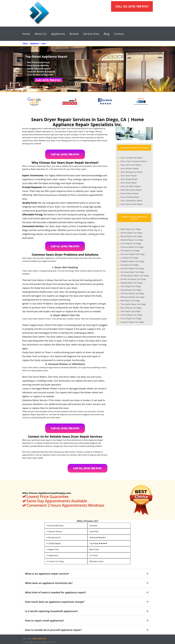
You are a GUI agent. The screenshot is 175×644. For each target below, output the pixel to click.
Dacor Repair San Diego (131, 318)
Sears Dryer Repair (129, 183)
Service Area (91, 34)
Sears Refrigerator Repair (132, 172)
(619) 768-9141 (139, 6)
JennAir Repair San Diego (131, 233)
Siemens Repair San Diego (132, 247)
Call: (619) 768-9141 (48, 80)
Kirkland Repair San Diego (132, 240)
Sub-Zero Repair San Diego (132, 293)
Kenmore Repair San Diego (132, 268)
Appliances (58, 34)
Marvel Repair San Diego (131, 236)
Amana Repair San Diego (131, 315)
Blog (107, 34)
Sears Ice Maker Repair (131, 186)
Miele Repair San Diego (131, 229)
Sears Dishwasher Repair (131, 201)
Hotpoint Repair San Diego (132, 322)
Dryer (44, 43)
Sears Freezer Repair (130, 193)
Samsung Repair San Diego (132, 272)
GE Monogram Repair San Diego (135, 276)
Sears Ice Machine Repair (132, 158)
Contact (119, 34)
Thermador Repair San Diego (133, 304)
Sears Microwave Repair (131, 190)
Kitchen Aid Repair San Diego (133, 279)
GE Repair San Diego (130, 265)
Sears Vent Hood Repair (131, 165)
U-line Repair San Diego (131, 243)
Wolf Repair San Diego (130, 301)
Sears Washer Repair (130, 168)
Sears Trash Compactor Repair (134, 161)
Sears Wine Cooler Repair (132, 204)
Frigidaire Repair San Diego (132, 261)
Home (26, 34)
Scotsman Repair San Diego (133, 254)
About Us (41, 34)
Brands (74, 34)
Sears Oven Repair (129, 176)
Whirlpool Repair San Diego (133, 297)
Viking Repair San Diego (131, 290)
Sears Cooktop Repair (130, 197)
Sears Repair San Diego (131, 286)
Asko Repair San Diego (130, 311)
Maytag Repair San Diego (132, 283)
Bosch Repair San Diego (131, 308)
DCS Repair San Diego (130, 251)
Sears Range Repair (129, 179)
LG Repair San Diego (129, 258)
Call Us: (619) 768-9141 (65, 154)
